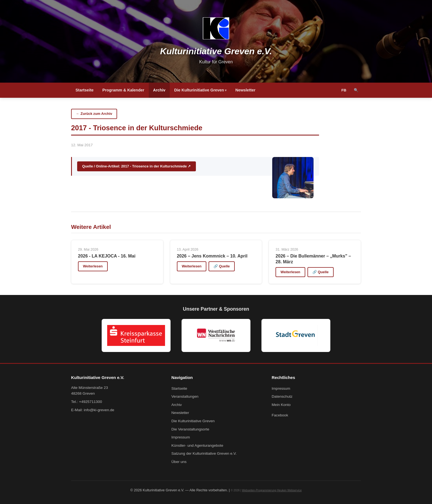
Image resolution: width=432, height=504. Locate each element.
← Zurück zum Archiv (94, 114)
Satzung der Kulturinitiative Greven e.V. (204, 453)
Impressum (181, 437)
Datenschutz (282, 396)
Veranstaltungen (185, 396)
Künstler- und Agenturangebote (197, 445)
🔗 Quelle (222, 266)
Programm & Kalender (123, 90)
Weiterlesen (93, 266)
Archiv (159, 90)
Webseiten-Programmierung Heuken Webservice (272, 490)
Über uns (179, 462)
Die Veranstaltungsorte (190, 429)
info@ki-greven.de (99, 410)
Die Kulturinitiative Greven (199, 90)
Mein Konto (281, 405)
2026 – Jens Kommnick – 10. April (212, 256)
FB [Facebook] (344, 90)
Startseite (85, 90)
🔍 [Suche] (356, 90)
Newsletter (245, 90)
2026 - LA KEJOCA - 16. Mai (107, 256)
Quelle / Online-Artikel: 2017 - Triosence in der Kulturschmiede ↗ (136, 166)
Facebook (280, 415)
